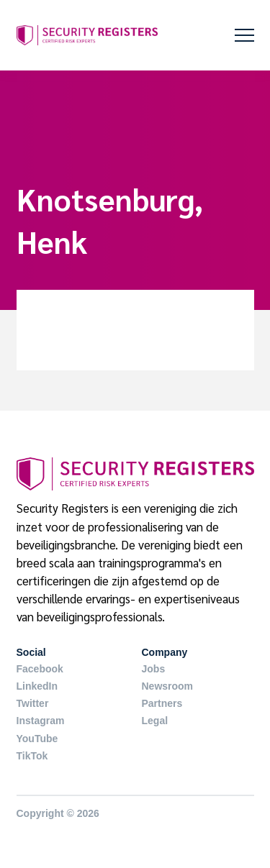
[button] (244, 36)
